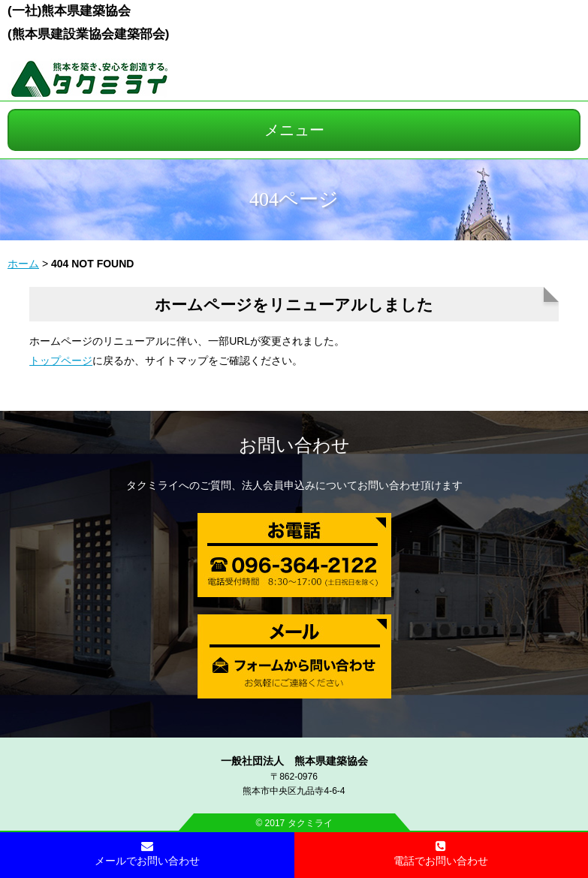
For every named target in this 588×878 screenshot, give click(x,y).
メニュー (294, 130)
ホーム (23, 264)
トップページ (61, 361)
